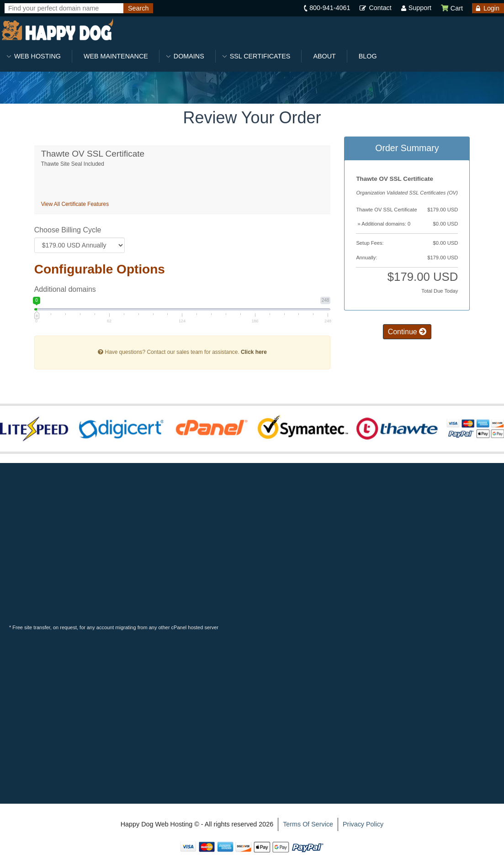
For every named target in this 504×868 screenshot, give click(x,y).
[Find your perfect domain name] (64, 8)
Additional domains (65, 289)
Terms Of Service (308, 824)
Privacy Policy (363, 824)
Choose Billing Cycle (68, 230)
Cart (452, 8)
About (324, 56)
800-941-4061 (330, 8)
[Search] (138, 8)
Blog (368, 56)
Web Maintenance (116, 56)
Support (420, 8)
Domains (189, 56)
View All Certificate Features (75, 204)
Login (491, 8)
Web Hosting (37, 56)
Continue (407, 332)
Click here (254, 352)
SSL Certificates (260, 56)
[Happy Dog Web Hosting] (57, 30)
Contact (380, 8)
